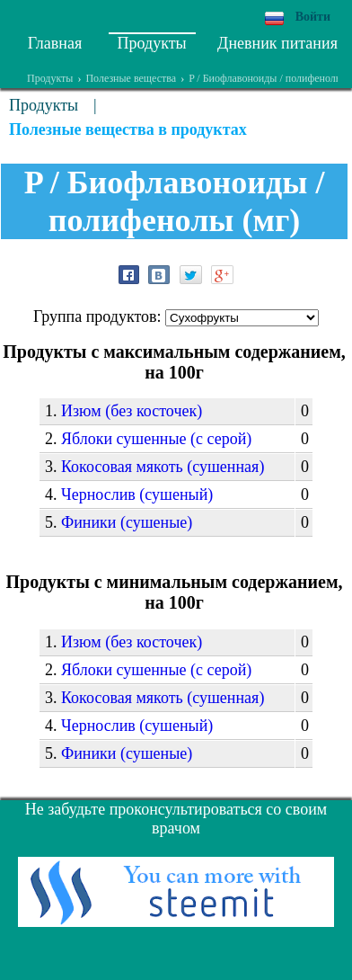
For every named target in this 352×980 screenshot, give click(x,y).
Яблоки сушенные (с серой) (156, 439)
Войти (313, 17)
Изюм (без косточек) (132, 411)
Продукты (152, 43)
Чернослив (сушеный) (137, 494)
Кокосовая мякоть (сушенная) (163, 467)
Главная (55, 43)
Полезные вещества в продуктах (128, 129)
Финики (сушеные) (127, 522)
